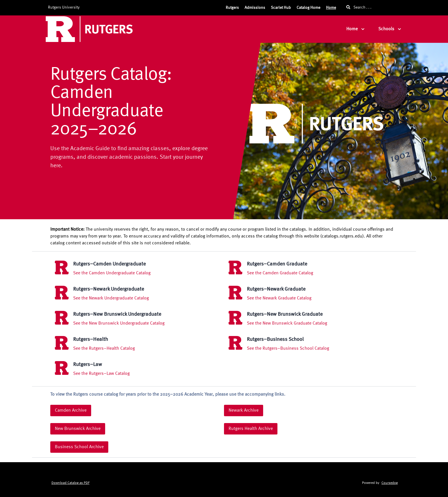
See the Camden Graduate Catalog (280, 273)
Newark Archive (244, 411)
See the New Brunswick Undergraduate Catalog (119, 323)
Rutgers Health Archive (251, 429)
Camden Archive (71, 411)
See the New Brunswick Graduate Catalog (287, 323)
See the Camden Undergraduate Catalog (112, 273)
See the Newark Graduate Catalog (279, 298)
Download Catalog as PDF (70, 483)
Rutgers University (64, 7)
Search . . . (359, 7)
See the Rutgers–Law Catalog (101, 374)
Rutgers (232, 8)
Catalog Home (308, 8)
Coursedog (390, 483)
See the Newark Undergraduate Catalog (111, 298)
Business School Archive (79, 447)
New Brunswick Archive (78, 429)
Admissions (255, 8)
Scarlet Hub (281, 8)
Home (331, 8)
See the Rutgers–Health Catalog (104, 349)
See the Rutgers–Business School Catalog (288, 349)
